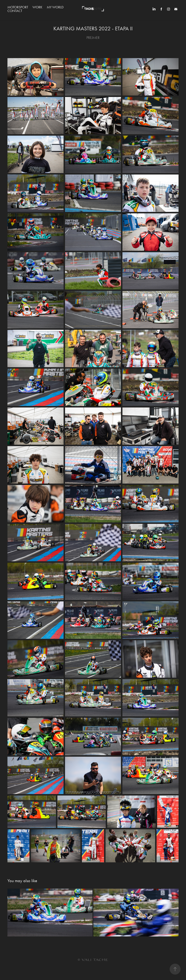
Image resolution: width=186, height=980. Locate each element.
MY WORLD (55, 7)
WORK (37, 7)
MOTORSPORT (18, 7)
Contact (15, 11)
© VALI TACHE (93, 960)
